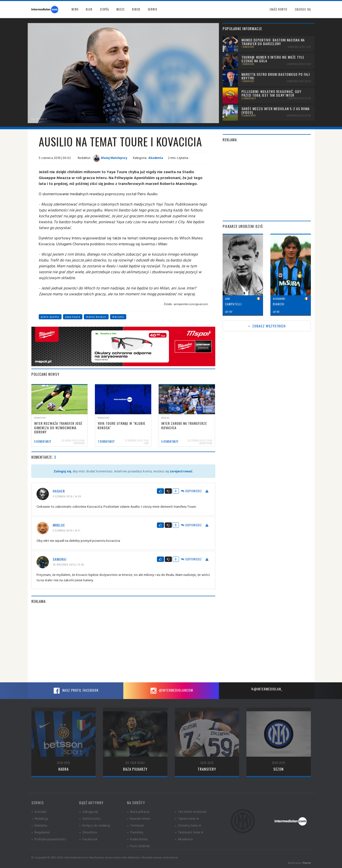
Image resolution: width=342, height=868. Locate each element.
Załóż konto (278, 9)
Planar (307, 863)
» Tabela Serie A (187, 818)
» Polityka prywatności (49, 839)
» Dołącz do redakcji (95, 825)
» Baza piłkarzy (138, 811)
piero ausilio (50, 317)
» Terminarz (136, 825)
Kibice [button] (136, 9)
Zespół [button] (104, 9)
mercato (118, 317)
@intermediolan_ (267, 689)
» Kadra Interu (137, 839)
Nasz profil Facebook (76, 691)
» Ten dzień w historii (191, 811)
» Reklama (39, 825)
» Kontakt (39, 811)
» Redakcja (40, 818)
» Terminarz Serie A (189, 832)
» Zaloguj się (89, 811)
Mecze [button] (121, 9)
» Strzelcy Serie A (188, 825)
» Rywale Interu (139, 818)
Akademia (156, 158)
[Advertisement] (123, 643)
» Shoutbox (88, 832)
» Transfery (135, 832)
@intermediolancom (171, 691)
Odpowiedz (191, 491)
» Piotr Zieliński (139, 846)
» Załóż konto (90, 818)
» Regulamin (41, 832)
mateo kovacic (96, 317)
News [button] (75, 9)
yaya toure (73, 317)
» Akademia (184, 839)
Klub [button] (89, 9)
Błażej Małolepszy (110, 158)
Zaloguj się (303, 9)
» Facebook (88, 839)
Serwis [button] (152, 9)
